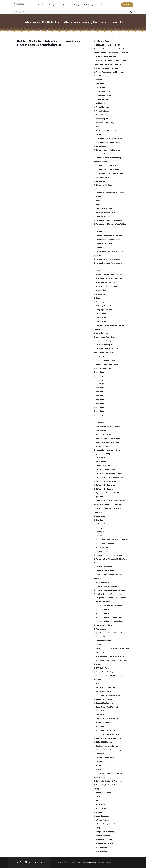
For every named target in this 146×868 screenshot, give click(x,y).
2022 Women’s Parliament (107, 57)
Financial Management (105, 212)
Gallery (99, 232)
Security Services (103, 715)
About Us (100, 80)
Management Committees (107, 364)
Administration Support (106, 95)
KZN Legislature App (104, 306)
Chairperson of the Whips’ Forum (110, 138)
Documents (101, 189)
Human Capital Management (108, 259)
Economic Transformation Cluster (110, 193)
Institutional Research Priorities (109, 279)
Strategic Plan (102, 765)
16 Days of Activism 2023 (106, 41)
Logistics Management (105, 360)
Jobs (98, 298)
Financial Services (103, 216)
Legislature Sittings (104, 341)
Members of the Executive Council (110, 427)
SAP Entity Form (103, 668)
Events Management (104, 208)
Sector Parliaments (104, 699)
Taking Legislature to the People (110, 781)
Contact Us (100, 181)
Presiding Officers (103, 582)
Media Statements (104, 368)
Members (100, 419)
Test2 (98, 800)
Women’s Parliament (105, 836)
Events (99, 205)
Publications (101, 629)
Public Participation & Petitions (109, 617)
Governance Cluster (104, 243)
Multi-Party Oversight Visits (107, 442)
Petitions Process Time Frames (109, 555)
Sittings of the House (105, 723)
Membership (101, 431)
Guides (99, 247)
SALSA (99, 664)
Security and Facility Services (108, 707)
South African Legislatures (107, 746)
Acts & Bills (101, 88)
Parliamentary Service (105, 543)
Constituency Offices (105, 177)
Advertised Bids (103, 99)
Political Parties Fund (105, 567)
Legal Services (102, 333)
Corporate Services (104, 185)
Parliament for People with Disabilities (112, 540)
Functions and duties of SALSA (109, 220)
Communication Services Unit (108, 169)
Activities (100, 84)
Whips (99, 828)
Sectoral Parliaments (104, 703)
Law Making (101, 318)
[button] (127, 5)
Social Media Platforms (105, 730)
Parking (99, 536)
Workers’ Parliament (104, 843)
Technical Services (104, 793)
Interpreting (101, 290)
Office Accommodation (106, 469)
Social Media (101, 726)
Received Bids (102, 637)
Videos (99, 812)
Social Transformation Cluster (108, 734)
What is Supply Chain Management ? (111, 824)
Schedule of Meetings (105, 672)
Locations (100, 356)
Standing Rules (102, 762)
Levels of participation (105, 345)
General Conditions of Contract (109, 236)
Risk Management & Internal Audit (110, 656)
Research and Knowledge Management (112, 649)
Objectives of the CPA (105, 466)
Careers (99, 134)
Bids (98, 127)
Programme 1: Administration (108, 586)
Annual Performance (104, 115)
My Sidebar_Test (103, 446)
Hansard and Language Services (109, 251)
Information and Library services (109, 275)
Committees (101, 146)
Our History (101, 520)
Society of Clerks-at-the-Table (108, 738)
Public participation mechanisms (109, 621)
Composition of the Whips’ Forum (110, 173)
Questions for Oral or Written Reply (111, 633)
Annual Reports (102, 119)
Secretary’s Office (103, 691)
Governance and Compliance (108, 240)
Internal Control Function (106, 286)
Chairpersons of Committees (108, 142)
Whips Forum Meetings (106, 832)
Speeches (100, 754)
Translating (101, 804)
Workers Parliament (104, 839)
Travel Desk (101, 808)
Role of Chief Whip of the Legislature (111, 660)
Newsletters (101, 462)
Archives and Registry (105, 123)
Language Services (104, 310)
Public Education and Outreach (109, 606)
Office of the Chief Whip (106, 481)
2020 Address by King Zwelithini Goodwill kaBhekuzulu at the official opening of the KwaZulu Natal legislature (111, 49)
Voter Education (103, 816)
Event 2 (99, 201)
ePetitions (100, 197)
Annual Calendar (103, 111)
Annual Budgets (103, 107)
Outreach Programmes (105, 524)
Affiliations (100, 103)
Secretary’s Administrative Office (110, 695)
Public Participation (104, 610)
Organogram (101, 516)
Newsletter (100, 458)
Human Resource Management (109, 263)
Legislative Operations (105, 337)
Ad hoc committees (104, 91)
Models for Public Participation (109, 438)
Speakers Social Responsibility (109, 750)
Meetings (100, 372)
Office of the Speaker (105, 489)
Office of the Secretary (105, 485)
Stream (99, 769)
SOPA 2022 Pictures (104, 742)
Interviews (100, 294)
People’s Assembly (104, 547)
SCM (98, 684)
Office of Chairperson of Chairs (109, 473)
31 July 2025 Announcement (107, 68)
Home (98, 255)
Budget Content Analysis (106, 131)
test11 (98, 797)
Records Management (105, 641)
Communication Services (106, 165)
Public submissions (104, 625)
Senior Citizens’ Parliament (107, 719)
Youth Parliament (103, 847)
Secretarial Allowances (105, 687)
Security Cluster (103, 711)
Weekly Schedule (103, 820)
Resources (100, 652)
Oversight (100, 528)
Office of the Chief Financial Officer (111, 477)
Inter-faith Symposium (105, 282)
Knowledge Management (106, 302)
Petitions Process (103, 551)
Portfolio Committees (105, 571)
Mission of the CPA (104, 434)
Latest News (101, 314)
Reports (99, 645)
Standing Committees (105, 758)
